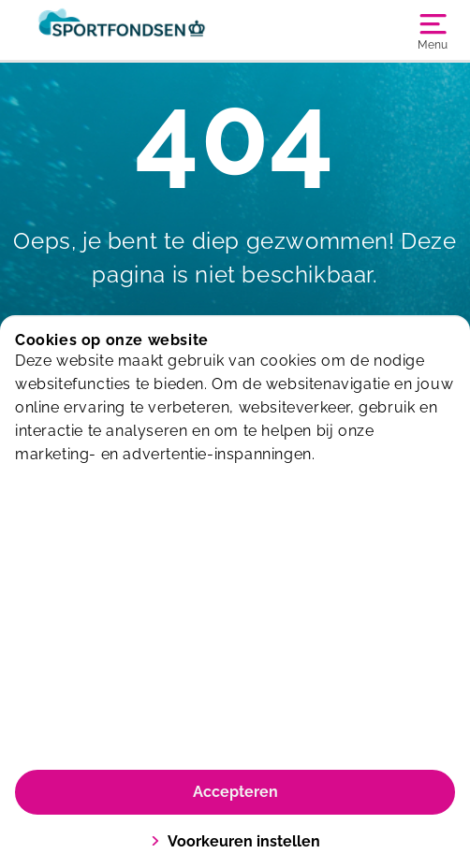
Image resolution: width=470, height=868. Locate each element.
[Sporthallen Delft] (125, 30)
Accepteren (235, 792)
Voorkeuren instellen (235, 841)
